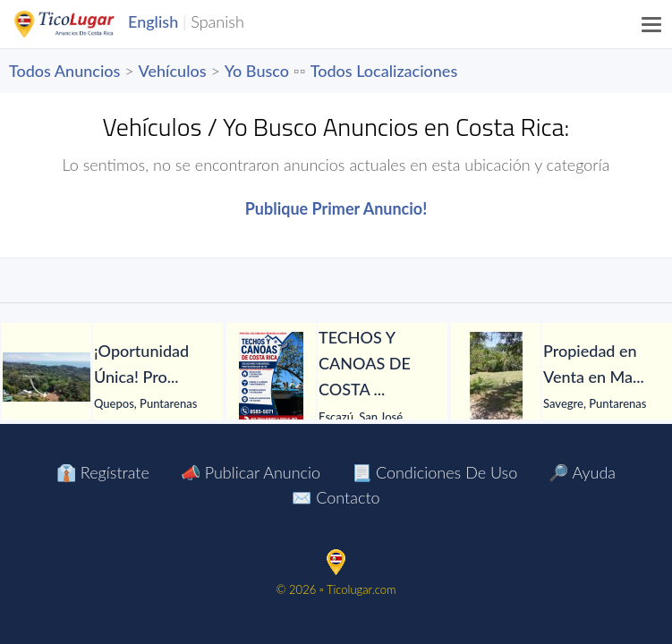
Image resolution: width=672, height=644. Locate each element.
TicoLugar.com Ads (83, 24)
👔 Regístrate (103, 472)
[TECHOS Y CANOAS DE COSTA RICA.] (271, 377)
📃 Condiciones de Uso (434, 472)
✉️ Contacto (336, 497)
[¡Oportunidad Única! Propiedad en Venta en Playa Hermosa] (47, 377)
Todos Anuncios (64, 71)
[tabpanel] (112, 377)
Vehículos (173, 71)
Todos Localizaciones (384, 71)
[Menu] (652, 24)
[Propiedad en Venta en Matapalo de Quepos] (496, 377)
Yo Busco (257, 71)
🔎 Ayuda (582, 472)
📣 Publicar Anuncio (251, 472)
